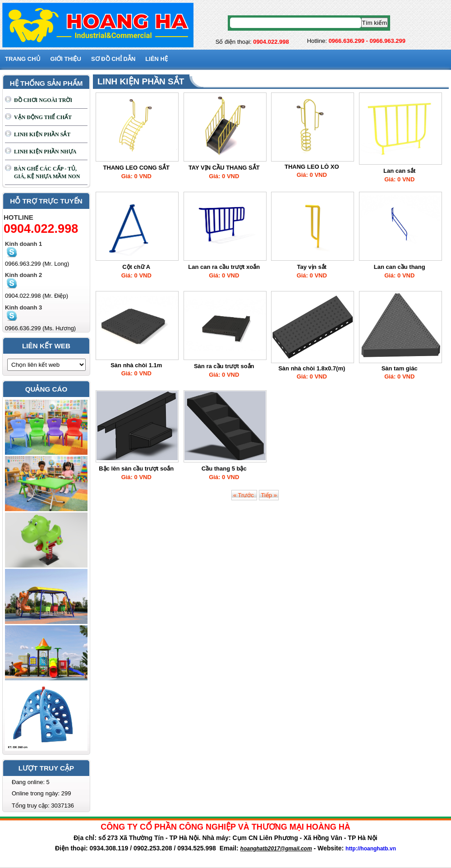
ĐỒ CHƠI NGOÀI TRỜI (43, 100)
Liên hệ (156, 59)
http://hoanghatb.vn (371, 849)
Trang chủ (23, 59)
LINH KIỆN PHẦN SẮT (42, 134)
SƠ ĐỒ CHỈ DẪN (113, 59)
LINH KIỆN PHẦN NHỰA (45, 152)
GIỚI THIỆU (66, 59)
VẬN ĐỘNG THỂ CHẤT (43, 117)
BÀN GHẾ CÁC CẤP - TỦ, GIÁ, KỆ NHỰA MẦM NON (47, 173)
